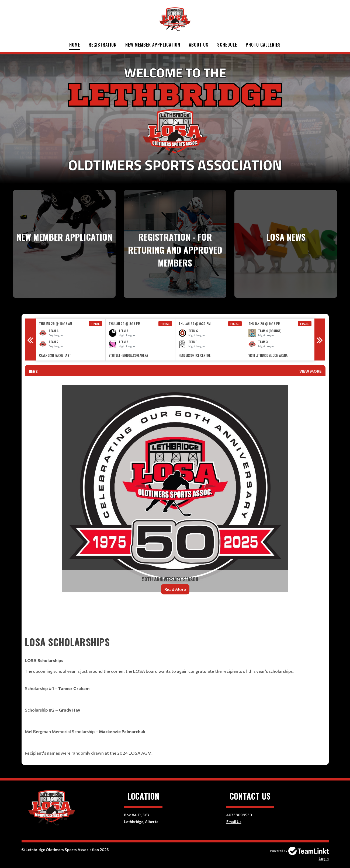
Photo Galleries (263, 45)
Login (324, 858)
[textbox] (175, 620)
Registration (103, 45)
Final (95, 324)
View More (310, 371)
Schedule (227, 45)
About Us (199, 45)
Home (75, 45)
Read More (175, 589)
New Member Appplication (153, 45)
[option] (71, 340)
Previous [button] (30, 339)
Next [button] (320, 339)
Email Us (234, 822)
